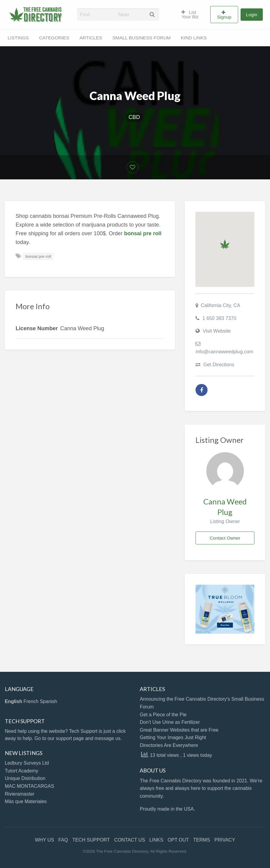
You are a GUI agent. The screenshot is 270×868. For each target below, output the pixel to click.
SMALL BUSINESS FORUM (141, 38)
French (31, 701)
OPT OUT (178, 840)
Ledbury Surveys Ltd (27, 763)
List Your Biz (190, 15)
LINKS (156, 840)
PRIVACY (225, 840)
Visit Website (217, 331)
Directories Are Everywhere (169, 745)
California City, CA (220, 305)
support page (70, 738)
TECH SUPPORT (91, 840)
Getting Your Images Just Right (173, 737)
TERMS (202, 840)
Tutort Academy (21, 771)
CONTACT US (130, 840)
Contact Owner (225, 538)
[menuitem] (193, 15)
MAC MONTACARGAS (29, 786)
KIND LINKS (194, 38)
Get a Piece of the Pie (163, 715)
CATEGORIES (54, 38)
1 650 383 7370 (219, 318)
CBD (134, 117)
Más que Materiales (26, 801)
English (14, 701)
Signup (224, 17)
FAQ (63, 840)
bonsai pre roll (38, 256)
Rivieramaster (20, 794)
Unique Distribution (25, 778)
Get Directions (219, 364)
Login (252, 15)
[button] (225, 244)
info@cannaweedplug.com (224, 352)
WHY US (44, 840)
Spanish (48, 701)
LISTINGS (18, 38)
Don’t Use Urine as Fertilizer (170, 722)
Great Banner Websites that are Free (179, 730)
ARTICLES (91, 38)
